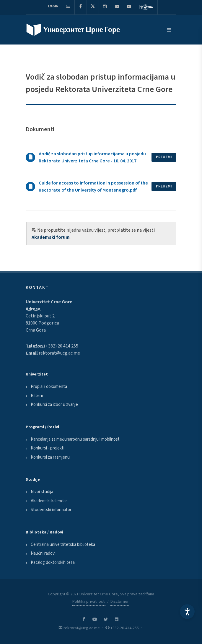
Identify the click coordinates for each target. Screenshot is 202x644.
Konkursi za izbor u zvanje (54, 405)
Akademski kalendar (49, 501)
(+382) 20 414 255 (61, 346)
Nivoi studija (42, 492)
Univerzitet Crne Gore (49, 302)
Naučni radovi (43, 553)
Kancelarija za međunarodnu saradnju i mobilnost (75, 439)
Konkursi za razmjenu (50, 457)
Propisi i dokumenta (49, 387)
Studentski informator (51, 510)
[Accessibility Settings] (187, 612)
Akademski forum (51, 237)
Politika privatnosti (89, 602)
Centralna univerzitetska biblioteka (63, 545)
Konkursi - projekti (48, 448)
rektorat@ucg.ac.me (59, 353)
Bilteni (37, 396)
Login (53, 6)
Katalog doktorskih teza (53, 563)
